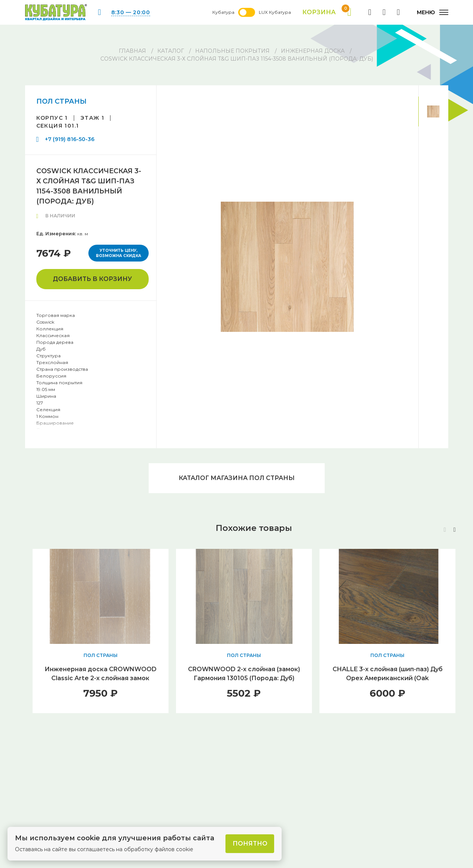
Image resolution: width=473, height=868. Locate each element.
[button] (455, 530)
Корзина (327, 12)
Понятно (250, 843)
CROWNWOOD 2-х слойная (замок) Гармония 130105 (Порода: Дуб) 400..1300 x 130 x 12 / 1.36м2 (244, 678)
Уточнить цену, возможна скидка (119, 253)
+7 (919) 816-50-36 (70, 139)
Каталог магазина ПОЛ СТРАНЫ (237, 478)
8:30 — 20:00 (131, 12)
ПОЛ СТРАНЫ (61, 101)
